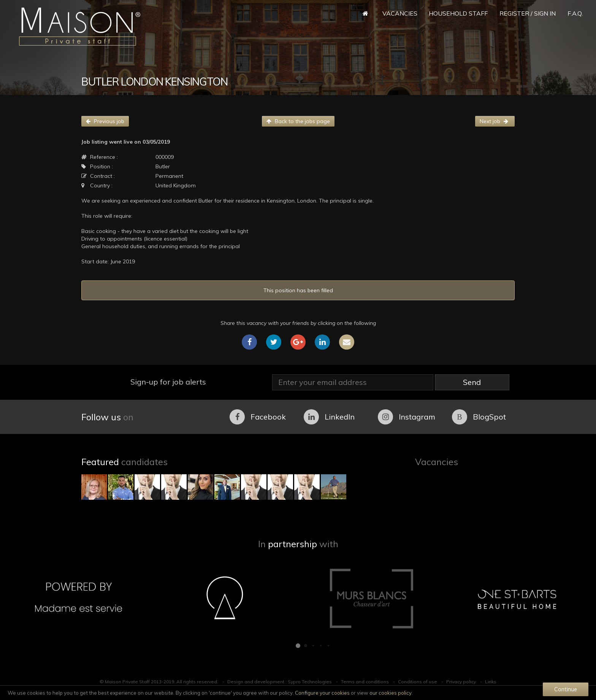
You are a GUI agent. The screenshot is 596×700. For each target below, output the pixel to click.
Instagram (407, 417)
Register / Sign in (528, 13)
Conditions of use (418, 682)
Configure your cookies (322, 693)
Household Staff (458, 13)
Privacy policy (461, 682)
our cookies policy (391, 693)
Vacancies (400, 13)
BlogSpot (479, 417)
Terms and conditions (365, 682)
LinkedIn (329, 417)
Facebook (258, 417)
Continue (566, 689)
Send (472, 382)
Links (491, 682)
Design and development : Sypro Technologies (280, 682)
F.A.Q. (575, 13)
